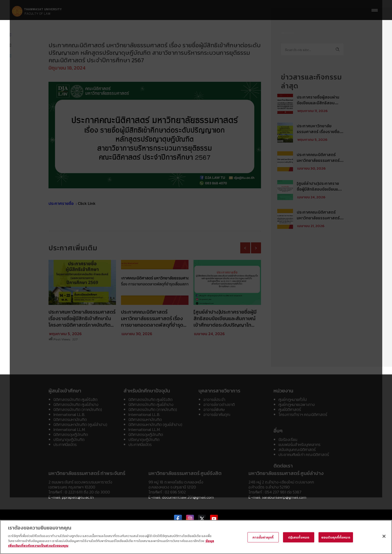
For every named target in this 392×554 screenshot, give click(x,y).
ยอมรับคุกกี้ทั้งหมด (336, 537)
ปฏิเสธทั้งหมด (299, 537)
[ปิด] (384, 536)
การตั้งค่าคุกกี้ (263, 537)
